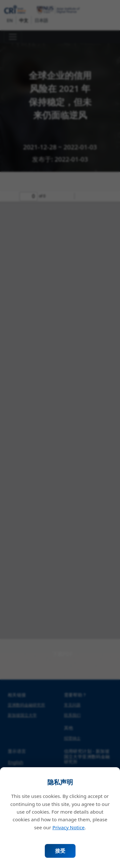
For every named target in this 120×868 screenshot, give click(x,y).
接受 (60, 851)
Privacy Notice (69, 827)
